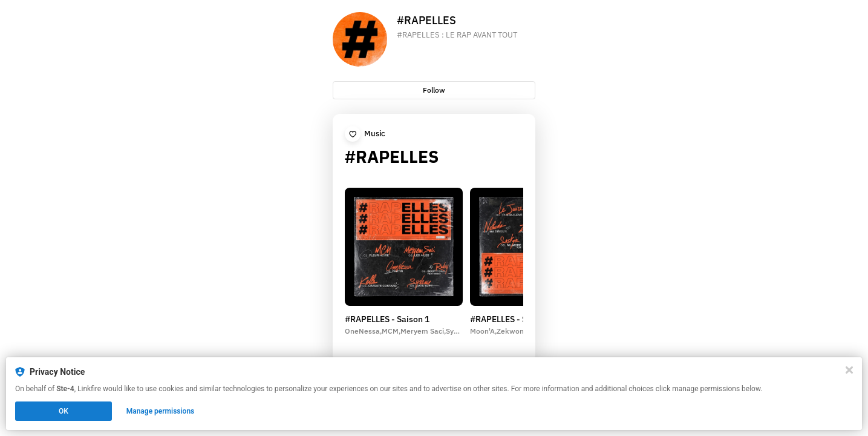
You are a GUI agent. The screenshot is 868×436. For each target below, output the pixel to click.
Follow (434, 90)
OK (64, 411)
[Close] (849, 370)
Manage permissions (161, 411)
